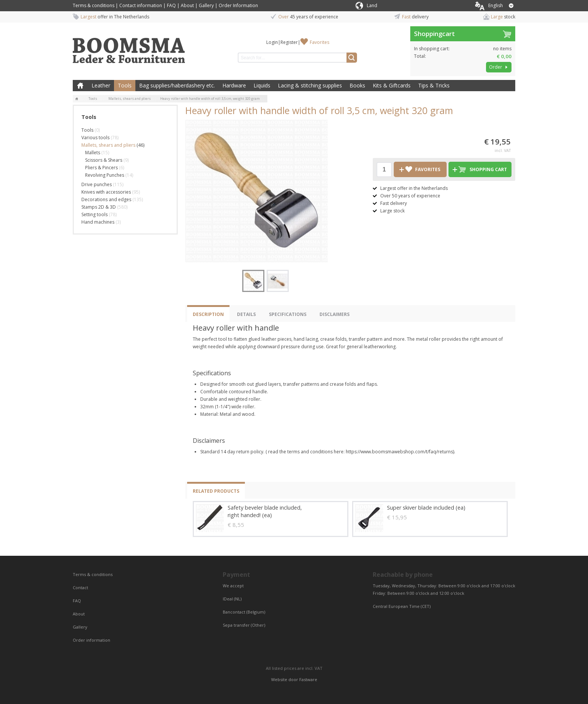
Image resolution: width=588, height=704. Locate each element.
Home (80, 86)
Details (246, 314)
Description (208, 314)
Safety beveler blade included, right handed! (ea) (265, 511)
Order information (91, 640)
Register (289, 42)
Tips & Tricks (434, 85)
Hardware (234, 85)
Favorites (319, 42)
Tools (125, 85)
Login (272, 42)
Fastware (308, 679)
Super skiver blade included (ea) (426, 508)
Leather (101, 85)
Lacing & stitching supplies (310, 85)
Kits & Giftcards (392, 85)
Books (357, 85)
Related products (216, 491)
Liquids (262, 85)
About (187, 5)
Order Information (238, 5)
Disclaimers (334, 314)
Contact (81, 587)
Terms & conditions (94, 5)
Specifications (288, 314)
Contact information (141, 5)
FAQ (171, 5)
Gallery (206, 5)
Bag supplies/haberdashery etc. (177, 85)
